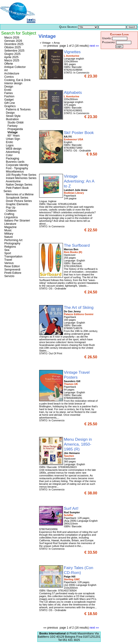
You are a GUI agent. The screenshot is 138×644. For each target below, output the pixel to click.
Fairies (8, 93)
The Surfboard (77, 245)
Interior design (13, 83)
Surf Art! (72, 508)
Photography (12, 243)
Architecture (11, 74)
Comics (9, 77)
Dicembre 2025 (14, 44)
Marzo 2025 (11, 60)
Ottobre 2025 (12, 47)
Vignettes (73, 52)
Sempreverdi (12, 270)
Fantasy (10, 126)
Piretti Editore (12, 273)
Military (8, 234)
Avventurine (12, 181)
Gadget (9, 100)
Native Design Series (18, 185)
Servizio (9, 276)
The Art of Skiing (79, 307)
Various (9, 263)
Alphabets (73, 92)
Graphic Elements (16, 204)
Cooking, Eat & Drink (17, 80)
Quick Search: (68, 27)
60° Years (12, 136)
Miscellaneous (14, 172)
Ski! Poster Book (79, 133)
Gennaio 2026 (13, 41)
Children (10, 211)
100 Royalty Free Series (20, 175)
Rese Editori (12, 266)
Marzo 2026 (11, 38)
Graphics (10, 106)
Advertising (12, 152)
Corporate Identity (16, 165)
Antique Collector (15, 67)
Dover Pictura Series (18, 201)
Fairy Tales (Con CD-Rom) (79, 570)
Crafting (9, 214)
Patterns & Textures (17, 109)
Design (8, 87)
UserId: (107, 38)
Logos (9, 145)
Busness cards (14, 162)
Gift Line (9, 103)
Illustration (11, 119)
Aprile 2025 (11, 57)
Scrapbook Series (16, 198)
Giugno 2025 (12, 54)
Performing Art (13, 240)
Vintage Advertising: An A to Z (79, 181)
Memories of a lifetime (19, 194)
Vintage (11, 132)
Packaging (11, 158)
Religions (10, 247)
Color (8, 155)
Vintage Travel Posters (77, 375)
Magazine (10, 227)
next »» (94, 46)
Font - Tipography (16, 168)
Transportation (13, 257)
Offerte (8, 64)
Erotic (7, 90)
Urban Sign (12, 139)
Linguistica (11, 217)
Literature (10, 224)
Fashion (9, 96)
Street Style (12, 116)
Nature (8, 237)
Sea (6, 250)
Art (6, 70)
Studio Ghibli (14, 123)
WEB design (12, 149)
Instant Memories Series (20, 178)
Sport (7, 253)
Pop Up (9, 208)
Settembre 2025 (14, 51)
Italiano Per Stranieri (17, 221)
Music (8, 230)
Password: (109, 42)
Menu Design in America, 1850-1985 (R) (78, 444)
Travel (8, 260)
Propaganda (13, 129)
